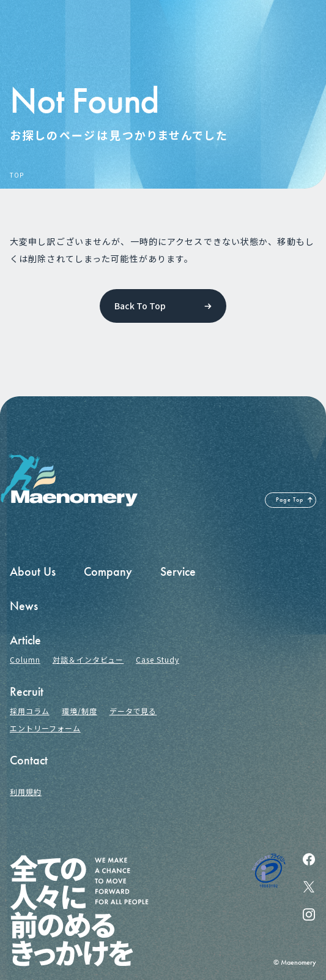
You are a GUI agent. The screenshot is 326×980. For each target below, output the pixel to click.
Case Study (157, 659)
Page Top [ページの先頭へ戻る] (290, 500)
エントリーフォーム (45, 728)
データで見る (133, 711)
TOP (17, 175)
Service (178, 571)
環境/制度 (80, 711)
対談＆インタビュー (88, 659)
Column (25, 659)
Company (108, 571)
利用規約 (26, 792)
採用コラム (30, 711)
